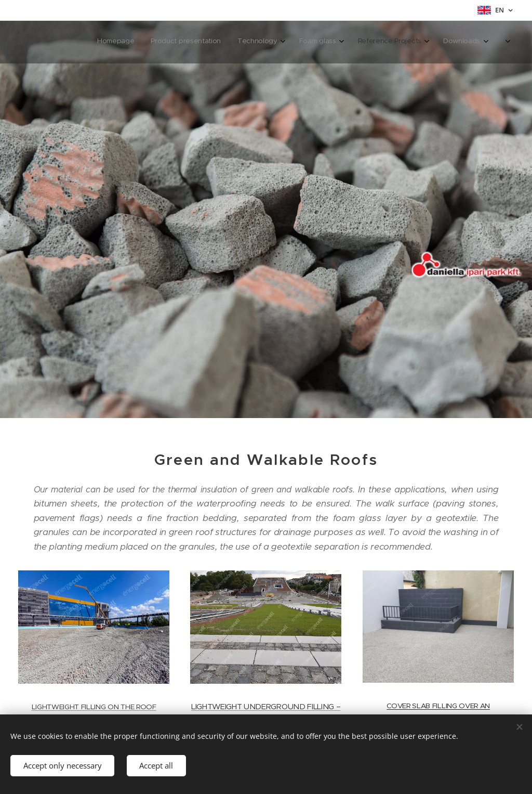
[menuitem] (384, 42)
